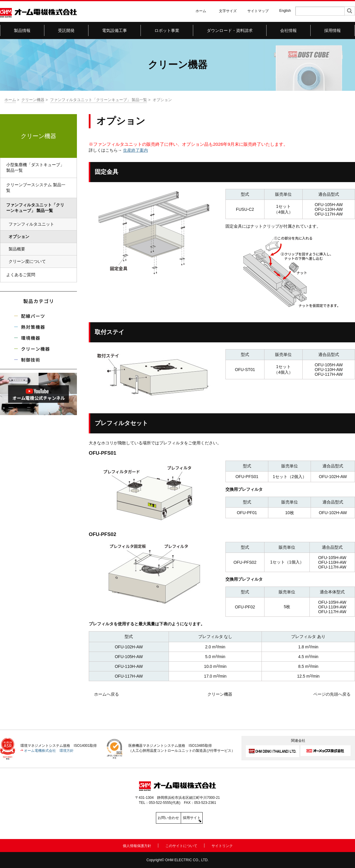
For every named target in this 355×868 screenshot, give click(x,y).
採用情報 (333, 30)
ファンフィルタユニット (31, 224)
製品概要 (17, 249)
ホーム (201, 11)
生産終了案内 (135, 150)
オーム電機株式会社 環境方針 (49, 751)
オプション (21, 237)
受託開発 (66, 30)
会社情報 (289, 30)
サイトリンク (222, 845)
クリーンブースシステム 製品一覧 (36, 188)
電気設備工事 (115, 30)
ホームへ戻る (106, 694)
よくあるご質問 (21, 275)
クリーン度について (27, 261)
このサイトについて (181, 845)
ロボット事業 (167, 30)
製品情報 (22, 30)
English (285, 11)
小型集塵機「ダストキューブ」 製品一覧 (35, 167)
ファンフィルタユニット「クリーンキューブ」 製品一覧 (99, 100)
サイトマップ (258, 11)
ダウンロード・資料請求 (230, 30)
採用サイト (204, 818)
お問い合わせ (151, 818)
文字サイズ (228, 11)
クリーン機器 (33, 100)
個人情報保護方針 (137, 845)
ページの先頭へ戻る (332, 694)
